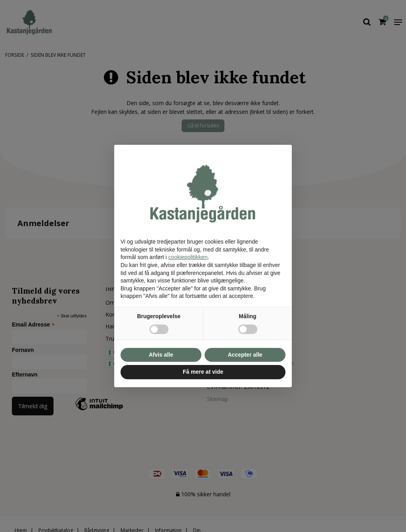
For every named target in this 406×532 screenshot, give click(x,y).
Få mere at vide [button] (203, 372)
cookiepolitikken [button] (188, 257)
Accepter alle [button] (245, 355)
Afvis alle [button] (161, 355)
